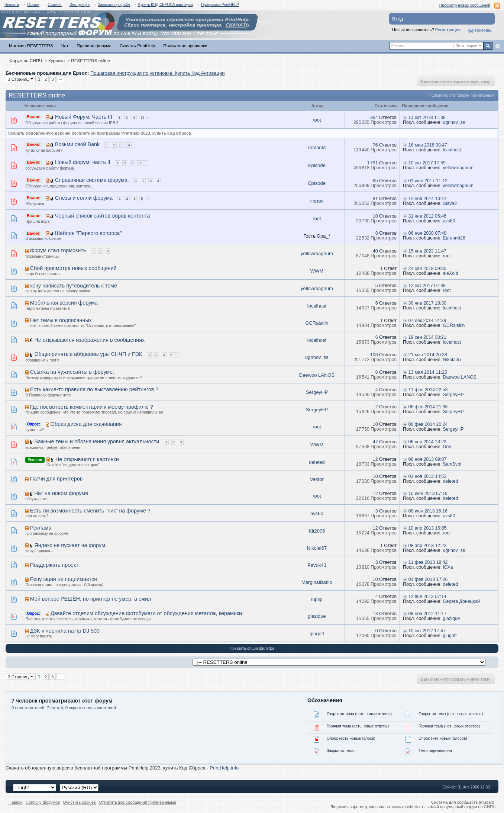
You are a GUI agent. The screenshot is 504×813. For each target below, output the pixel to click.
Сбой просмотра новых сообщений (73, 268)
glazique (317, 616)
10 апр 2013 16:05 (428, 528)
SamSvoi (452, 464)
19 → (145, 118)
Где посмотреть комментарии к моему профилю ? (92, 407)
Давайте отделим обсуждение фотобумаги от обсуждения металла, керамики (146, 613)
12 (375, 459)
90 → (143, 163)
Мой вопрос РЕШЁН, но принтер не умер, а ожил (91, 599)
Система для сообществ (454, 802)
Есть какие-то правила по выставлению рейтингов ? (94, 389)
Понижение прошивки (185, 46)
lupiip (317, 599)
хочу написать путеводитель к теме (74, 286)
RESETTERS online (91, 60)
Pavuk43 (317, 565)
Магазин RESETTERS (31, 46)
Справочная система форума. (92, 180)
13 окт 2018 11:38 (427, 118)
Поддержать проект (54, 565)
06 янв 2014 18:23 (427, 442)
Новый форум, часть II (83, 162)
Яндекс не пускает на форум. (70, 545)
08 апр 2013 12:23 (428, 546)
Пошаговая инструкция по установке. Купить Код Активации (158, 73)
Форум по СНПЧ (26, 60)
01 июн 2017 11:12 (428, 181)
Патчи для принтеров (56, 479)
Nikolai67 (453, 360)
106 (374, 355)
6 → (174, 355)
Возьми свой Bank (77, 144)
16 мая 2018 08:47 (428, 145)
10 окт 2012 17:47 (427, 631)
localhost (452, 150)
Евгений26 (454, 238)
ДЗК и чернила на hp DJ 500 (65, 631)
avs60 (449, 221)
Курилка (56, 60)
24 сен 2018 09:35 (427, 269)
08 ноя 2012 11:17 (428, 614)
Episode (317, 165)
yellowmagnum (458, 168)
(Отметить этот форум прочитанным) (463, 95)
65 (375, 181)
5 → (144, 199)
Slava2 (450, 203)
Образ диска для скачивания (86, 424)
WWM (317, 271)
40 (375, 251)
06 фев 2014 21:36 (428, 407)
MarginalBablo (317, 582)
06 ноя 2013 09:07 (428, 459)
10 (375, 216)
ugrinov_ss (454, 122)
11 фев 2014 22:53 (428, 390)
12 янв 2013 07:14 (427, 597)
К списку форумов (43, 802)
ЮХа (448, 567)
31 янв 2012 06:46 (427, 216)
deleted (317, 462)
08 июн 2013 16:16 (428, 511)
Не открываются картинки (87, 459)
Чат (65, 46)
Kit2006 (317, 531)
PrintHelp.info (224, 768)
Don (447, 447)
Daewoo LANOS (317, 375)
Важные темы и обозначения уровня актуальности (97, 441)
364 (374, 118)
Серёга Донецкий (461, 601)
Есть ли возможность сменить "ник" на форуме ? (90, 511)
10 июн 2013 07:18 (428, 494)
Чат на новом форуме (61, 493)
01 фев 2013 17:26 (428, 579)
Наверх (16, 802)
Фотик (317, 201)
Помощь (480, 30)
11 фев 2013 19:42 (428, 562)
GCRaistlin (317, 323)
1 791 (372, 163)
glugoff (317, 634)
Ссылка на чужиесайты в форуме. (72, 372)
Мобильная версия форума (64, 303)
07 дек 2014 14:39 (427, 321)
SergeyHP (317, 392)
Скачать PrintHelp (137, 46)
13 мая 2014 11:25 (428, 372)
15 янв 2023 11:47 (427, 251)
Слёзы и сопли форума (84, 198)
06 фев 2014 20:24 (428, 424)
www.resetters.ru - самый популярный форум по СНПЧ (444, 807)
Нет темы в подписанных (61, 320)
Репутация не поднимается (64, 579)
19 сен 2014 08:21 (427, 337)
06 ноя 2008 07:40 (428, 233)
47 (375, 442)
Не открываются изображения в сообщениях (89, 340)
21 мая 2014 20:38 (428, 355)
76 (375, 145)
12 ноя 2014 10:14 (428, 199)
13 (375, 614)
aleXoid (451, 273)
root (317, 120)
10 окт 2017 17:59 (427, 163)
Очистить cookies (79, 802)
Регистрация (448, 30)
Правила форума (94, 46)
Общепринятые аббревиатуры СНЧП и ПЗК (88, 354)
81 (375, 199)
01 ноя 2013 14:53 (428, 476)
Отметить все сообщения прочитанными (138, 802)
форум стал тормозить (58, 250)
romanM (317, 147)
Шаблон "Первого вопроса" (88, 233)
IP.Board (487, 802)
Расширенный (497, 46)
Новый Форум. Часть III (84, 117)
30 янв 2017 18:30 (427, 303)
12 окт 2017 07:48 (427, 286)
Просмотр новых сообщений (465, 5)
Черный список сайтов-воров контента (102, 216)
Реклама (41, 528)
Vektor (317, 479)
